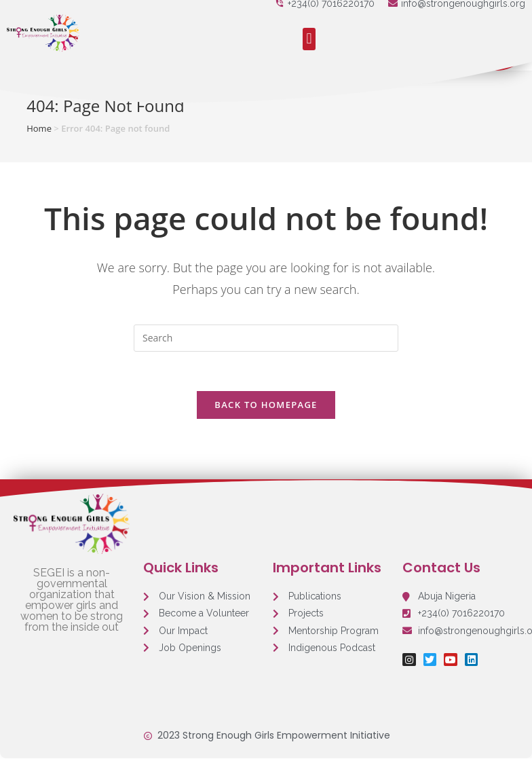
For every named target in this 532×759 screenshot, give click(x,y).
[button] (309, 39)
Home (39, 128)
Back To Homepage (266, 406)
